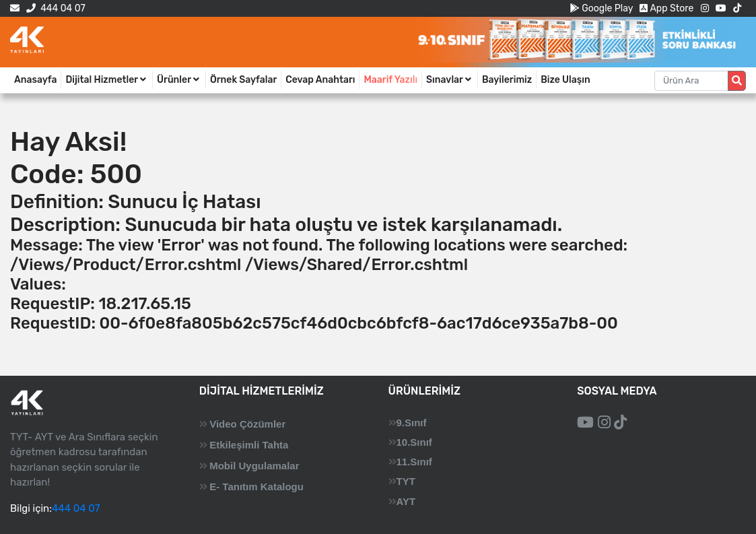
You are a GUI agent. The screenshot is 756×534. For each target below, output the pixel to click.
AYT (406, 501)
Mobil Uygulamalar (254, 466)
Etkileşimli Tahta (249, 445)
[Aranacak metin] (691, 81)
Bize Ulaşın (565, 80)
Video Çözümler (247, 424)
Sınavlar (450, 80)
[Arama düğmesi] (737, 81)
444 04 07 (56, 8)
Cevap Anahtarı (320, 80)
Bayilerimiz (507, 80)
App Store (666, 8)
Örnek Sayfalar (243, 80)
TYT (406, 481)
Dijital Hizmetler (107, 80)
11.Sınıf (414, 462)
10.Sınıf (414, 442)
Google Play (602, 8)
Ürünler (179, 80)
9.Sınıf (412, 423)
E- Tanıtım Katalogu (256, 487)
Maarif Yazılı (390, 80)
